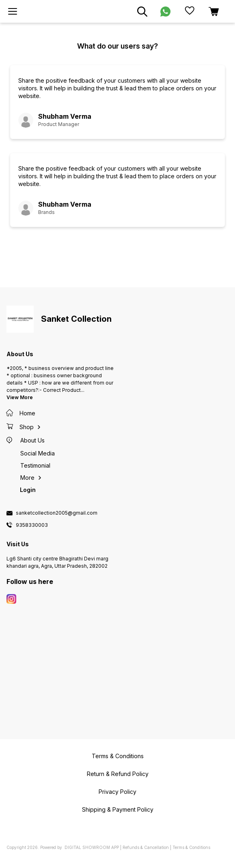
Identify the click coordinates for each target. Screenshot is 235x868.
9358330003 (32, 525)
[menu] (13, 11)
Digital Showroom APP (92, 847)
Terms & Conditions (191, 847)
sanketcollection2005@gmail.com (57, 513)
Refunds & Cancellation (146, 847)
